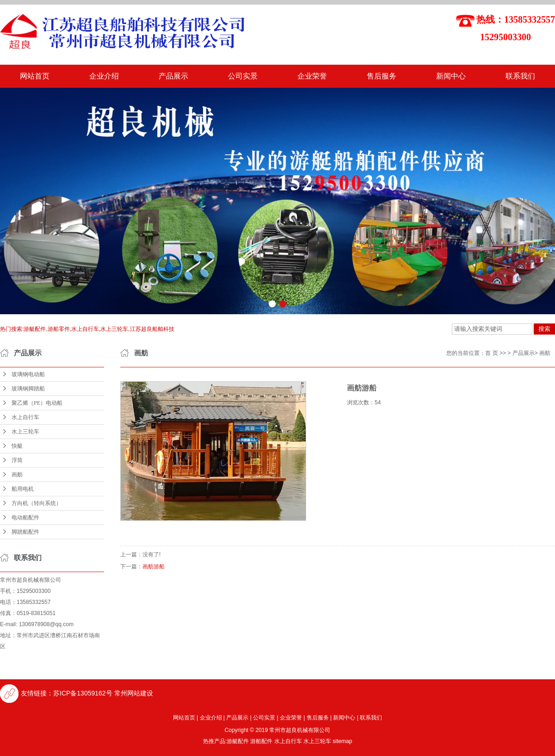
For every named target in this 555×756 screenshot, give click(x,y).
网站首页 (35, 76)
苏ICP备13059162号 (83, 693)
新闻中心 (451, 76)
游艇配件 (238, 741)
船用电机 (23, 489)
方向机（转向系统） (37, 503)
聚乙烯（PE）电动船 (37, 403)
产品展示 (173, 76)
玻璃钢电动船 (28, 374)
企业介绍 (104, 76)
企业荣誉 (312, 76)
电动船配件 (25, 518)
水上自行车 (25, 417)
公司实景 (243, 76)
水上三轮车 (25, 432)
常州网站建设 (134, 693)
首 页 (491, 353)
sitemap (342, 741)
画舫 (17, 475)
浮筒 (17, 460)
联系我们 (520, 76)
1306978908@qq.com (46, 624)
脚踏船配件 (25, 532)
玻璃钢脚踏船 (28, 389)
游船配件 (261, 741)
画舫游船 (154, 567)
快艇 (17, 446)
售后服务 (382, 76)
